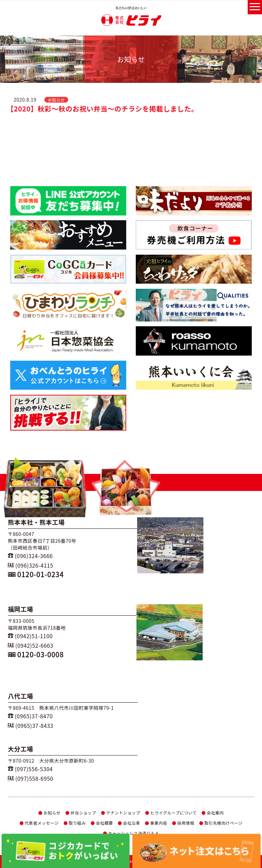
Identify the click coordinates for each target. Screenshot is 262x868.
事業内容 (156, 823)
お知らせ (49, 813)
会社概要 (102, 823)
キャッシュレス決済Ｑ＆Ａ (131, 833)
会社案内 (213, 813)
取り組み (75, 823)
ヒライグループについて (171, 813)
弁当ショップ (81, 813)
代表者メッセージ (39, 823)
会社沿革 (129, 823)
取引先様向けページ (221, 823)
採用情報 (183, 823)
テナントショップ (121, 813)
